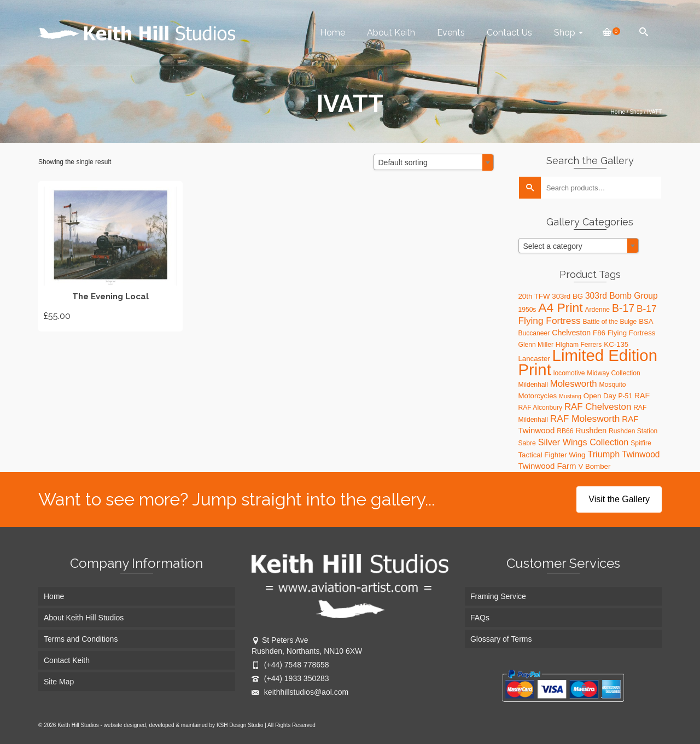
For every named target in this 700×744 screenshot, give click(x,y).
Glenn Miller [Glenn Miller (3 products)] (536, 345)
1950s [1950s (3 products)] (527, 310)
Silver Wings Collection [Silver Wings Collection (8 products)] (584, 442)
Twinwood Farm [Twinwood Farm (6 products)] (547, 466)
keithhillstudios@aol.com (300, 692)
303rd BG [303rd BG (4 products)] (567, 296)
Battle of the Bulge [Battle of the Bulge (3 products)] (610, 322)
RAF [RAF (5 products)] (642, 396)
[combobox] (434, 162)
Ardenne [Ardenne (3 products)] (597, 310)
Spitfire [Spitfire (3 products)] (641, 443)
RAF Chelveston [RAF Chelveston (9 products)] (598, 407)
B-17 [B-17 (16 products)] (623, 308)
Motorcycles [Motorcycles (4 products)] (538, 396)
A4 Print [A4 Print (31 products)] (560, 307)
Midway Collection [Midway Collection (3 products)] (613, 373)
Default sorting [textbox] (403, 162)
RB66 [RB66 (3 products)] (565, 431)
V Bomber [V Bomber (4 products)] (594, 466)
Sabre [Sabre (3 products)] (527, 443)
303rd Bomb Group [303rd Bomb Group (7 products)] (622, 296)
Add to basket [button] (111, 256)
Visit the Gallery (619, 499)
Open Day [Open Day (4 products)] (600, 396)
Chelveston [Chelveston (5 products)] (571, 333)
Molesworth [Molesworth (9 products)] (574, 384)
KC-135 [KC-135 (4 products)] (616, 344)
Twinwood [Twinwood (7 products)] (641, 454)
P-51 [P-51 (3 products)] (625, 396)
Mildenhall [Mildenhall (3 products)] (533, 385)
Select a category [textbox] (553, 246)
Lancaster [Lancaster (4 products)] (534, 359)
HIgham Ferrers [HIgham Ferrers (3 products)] (579, 345)
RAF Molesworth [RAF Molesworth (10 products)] (585, 419)
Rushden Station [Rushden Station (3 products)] (633, 431)
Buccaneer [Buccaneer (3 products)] (534, 333)
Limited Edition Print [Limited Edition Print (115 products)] (588, 362)
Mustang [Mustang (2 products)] (570, 396)
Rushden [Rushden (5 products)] (591, 431)
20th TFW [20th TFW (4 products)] (534, 296)
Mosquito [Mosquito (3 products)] (613, 385)
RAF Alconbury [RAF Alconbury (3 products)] (541, 408)
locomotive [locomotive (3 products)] (569, 373)
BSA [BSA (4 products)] (646, 321)
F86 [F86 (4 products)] (599, 333)
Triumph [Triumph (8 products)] (603, 454)
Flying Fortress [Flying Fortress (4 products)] (632, 333)
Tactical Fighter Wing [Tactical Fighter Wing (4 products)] (552, 455)
